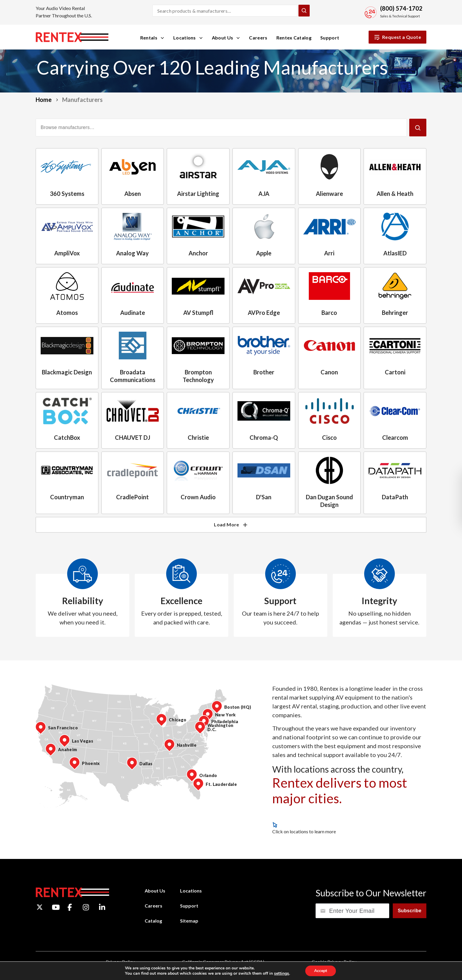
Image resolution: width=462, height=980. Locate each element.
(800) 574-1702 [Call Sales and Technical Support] (401, 8)
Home (44, 100)
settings (282, 974)
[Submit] (418, 128)
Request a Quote (397, 37)
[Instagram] (86, 907)
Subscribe (410, 911)
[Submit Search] (304, 11)
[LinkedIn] (102, 907)
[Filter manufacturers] (221, 128)
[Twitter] (40, 907)
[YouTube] (56, 907)
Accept (321, 971)
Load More (231, 525)
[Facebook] (70, 907)
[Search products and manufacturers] (225, 11)
